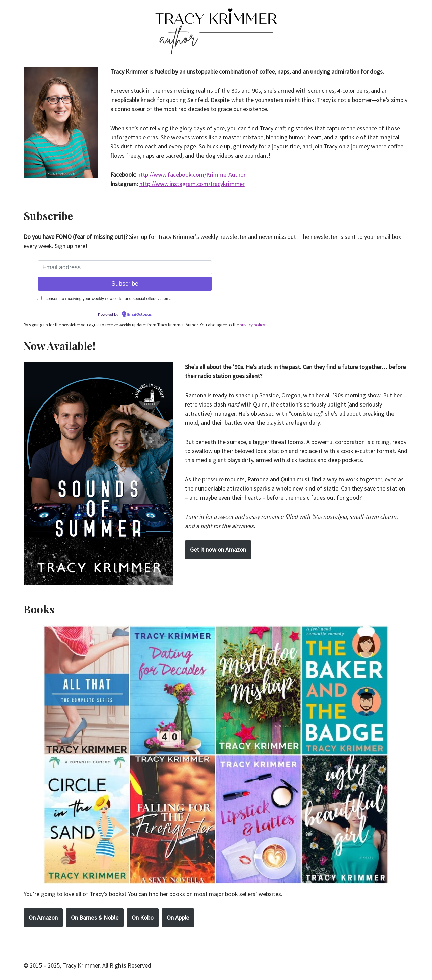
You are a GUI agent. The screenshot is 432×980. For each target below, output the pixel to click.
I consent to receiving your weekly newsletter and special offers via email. (109, 299)
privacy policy (252, 325)
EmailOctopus (139, 315)
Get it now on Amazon (218, 549)
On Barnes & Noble (95, 917)
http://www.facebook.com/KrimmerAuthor (192, 175)
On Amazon (43, 917)
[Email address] (125, 267)
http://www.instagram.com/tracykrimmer (192, 184)
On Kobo (143, 917)
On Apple (178, 917)
